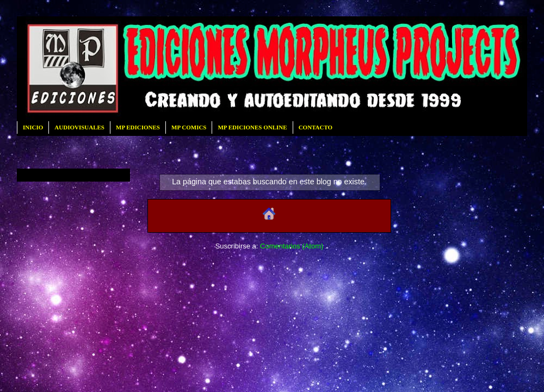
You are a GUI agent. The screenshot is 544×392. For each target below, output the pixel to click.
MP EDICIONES (138, 127)
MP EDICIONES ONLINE (252, 127)
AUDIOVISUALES (79, 127)
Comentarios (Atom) (292, 246)
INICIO (33, 127)
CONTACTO (316, 127)
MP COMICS (189, 127)
